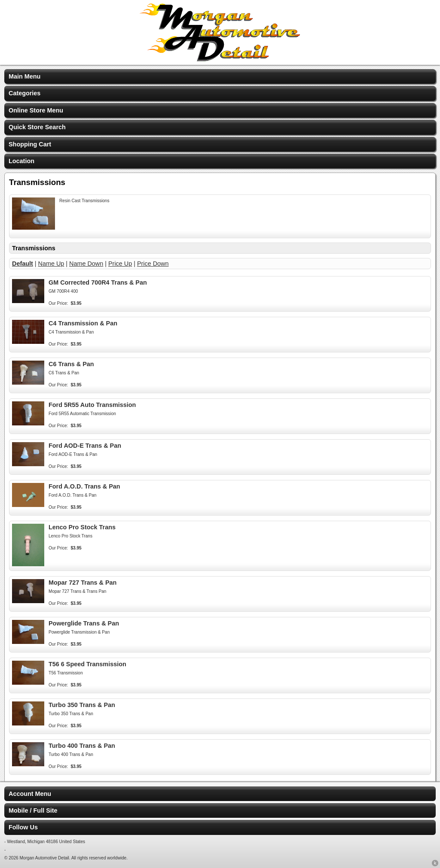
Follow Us (23, 827)
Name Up (51, 264)
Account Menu (30, 794)
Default (23, 264)
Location (21, 161)
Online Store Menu (36, 110)
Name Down (86, 264)
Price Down (153, 264)
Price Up (120, 264)
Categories (24, 93)
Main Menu (24, 76)
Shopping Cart (30, 144)
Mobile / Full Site (33, 810)
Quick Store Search (37, 127)
